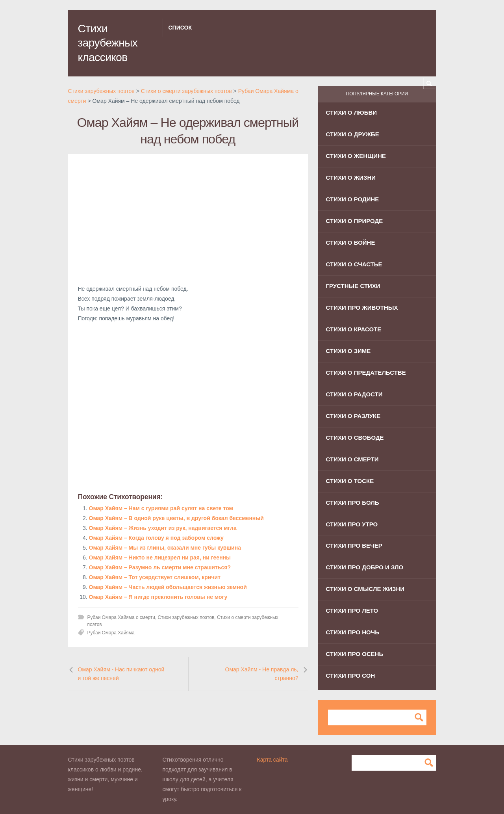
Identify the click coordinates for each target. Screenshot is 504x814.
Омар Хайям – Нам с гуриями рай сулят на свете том (161, 508)
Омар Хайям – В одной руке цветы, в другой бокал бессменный (176, 518)
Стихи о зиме (348, 351)
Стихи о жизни (351, 177)
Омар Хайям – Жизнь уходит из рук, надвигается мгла (163, 528)
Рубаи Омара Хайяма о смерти (121, 617)
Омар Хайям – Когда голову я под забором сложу (156, 538)
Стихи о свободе (355, 438)
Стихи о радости (354, 394)
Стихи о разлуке (353, 416)
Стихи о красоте (354, 329)
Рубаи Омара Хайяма (111, 633)
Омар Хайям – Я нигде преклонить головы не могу (158, 597)
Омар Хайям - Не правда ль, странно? (262, 674)
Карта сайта (272, 760)
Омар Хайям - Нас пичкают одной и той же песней (121, 674)
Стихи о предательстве (366, 373)
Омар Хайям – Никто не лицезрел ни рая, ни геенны (160, 558)
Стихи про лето (352, 610)
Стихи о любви (352, 112)
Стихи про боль (353, 503)
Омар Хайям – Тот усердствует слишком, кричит (155, 577)
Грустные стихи (353, 286)
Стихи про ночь (353, 632)
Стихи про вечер (354, 545)
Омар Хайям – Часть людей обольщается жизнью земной (168, 587)
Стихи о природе (355, 221)
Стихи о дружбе (353, 134)
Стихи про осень (355, 654)
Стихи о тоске (350, 481)
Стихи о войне (351, 243)
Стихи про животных (362, 308)
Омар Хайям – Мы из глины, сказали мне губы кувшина (165, 548)
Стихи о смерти (352, 459)
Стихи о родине (353, 199)
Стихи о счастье (354, 264)
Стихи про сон (351, 676)
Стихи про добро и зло (365, 567)
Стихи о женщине (356, 156)
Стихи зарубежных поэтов (186, 617)
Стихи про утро (352, 524)
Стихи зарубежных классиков (108, 43)
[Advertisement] (188, 219)
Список (180, 28)
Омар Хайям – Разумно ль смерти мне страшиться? (160, 567)
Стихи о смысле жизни (365, 589)
